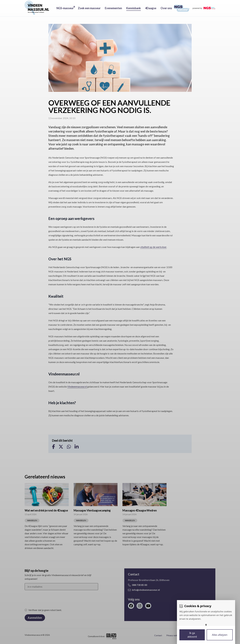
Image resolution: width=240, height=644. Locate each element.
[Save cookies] (192, 635)
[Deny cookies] (220, 635)
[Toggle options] (206, 625)
